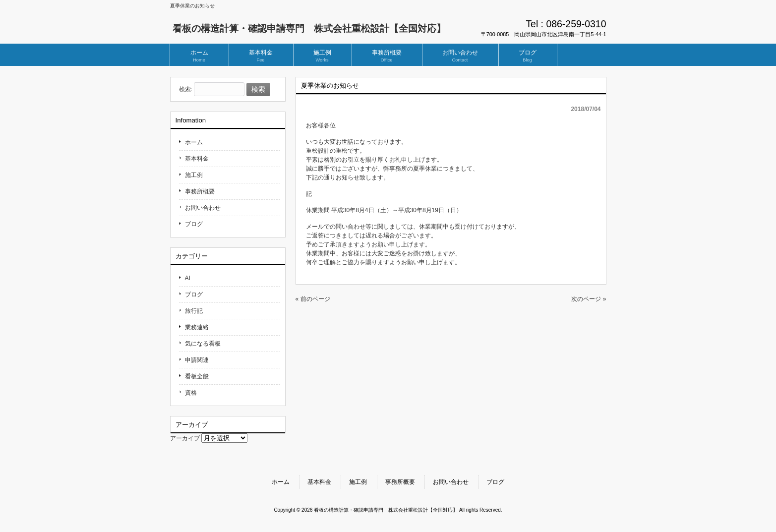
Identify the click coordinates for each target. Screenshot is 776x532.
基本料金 (197, 159)
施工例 (194, 175)
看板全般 (197, 376)
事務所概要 (200, 191)
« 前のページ (313, 299)
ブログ (194, 224)
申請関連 (197, 360)
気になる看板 (203, 344)
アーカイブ (185, 438)
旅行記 (194, 311)
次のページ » (589, 299)
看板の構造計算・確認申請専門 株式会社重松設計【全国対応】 (309, 29)
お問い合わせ (203, 208)
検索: (186, 90)
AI (188, 278)
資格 (191, 393)
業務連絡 (197, 327)
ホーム (194, 142)
